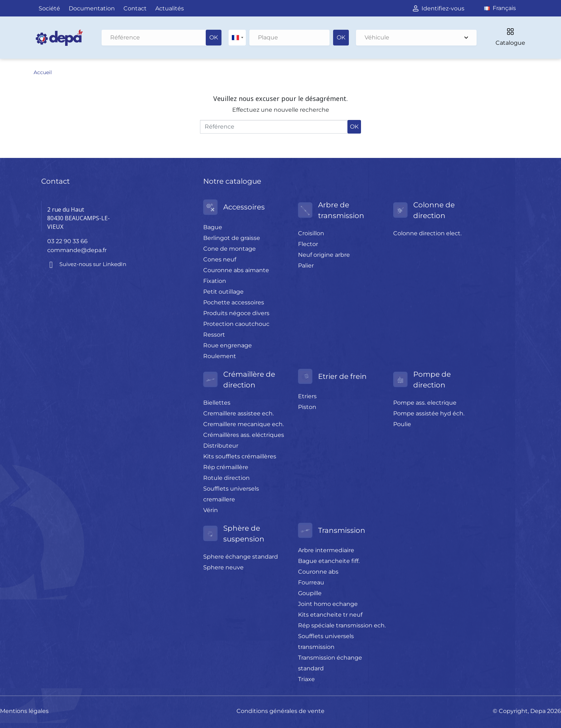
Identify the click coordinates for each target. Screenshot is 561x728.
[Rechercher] (162, 38)
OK (214, 37)
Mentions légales (24, 711)
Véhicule (416, 37)
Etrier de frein (342, 376)
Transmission (342, 530)
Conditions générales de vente (280, 711)
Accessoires (244, 207)
